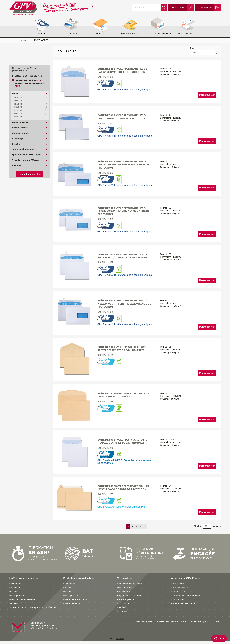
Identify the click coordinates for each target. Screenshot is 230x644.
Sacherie (13, 603)
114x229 (28, 104)
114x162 (28, 101)
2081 (111, 123)
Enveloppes (15, 588)
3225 (111, 402)
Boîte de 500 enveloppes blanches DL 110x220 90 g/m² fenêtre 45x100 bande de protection (123, 211)
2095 (111, 312)
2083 (111, 219)
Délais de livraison (126, 588)
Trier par (194, 48)
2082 (111, 173)
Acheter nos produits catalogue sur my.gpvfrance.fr (33, 607)
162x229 (28, 107)
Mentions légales (144, 621)
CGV (207, 621)
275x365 (28, 117)
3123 (111, 355)
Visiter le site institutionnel (183, 603)
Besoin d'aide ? (124, 592)
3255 (111, 494)
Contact (217, 621)
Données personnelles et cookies (171, 621)
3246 (111, 448)
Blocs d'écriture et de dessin (22, 599)
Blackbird (120, 639)
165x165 (28, 110)
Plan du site (196, 621)
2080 (111, 77)
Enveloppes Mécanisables (75, 599)
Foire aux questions (126, 599)
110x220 (28, 98)
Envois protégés (17, 596)
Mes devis (122, 607)
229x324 (28, 114)
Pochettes (14, 592)
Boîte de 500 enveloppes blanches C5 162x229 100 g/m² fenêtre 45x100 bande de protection (124, 304)
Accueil (24, 40)
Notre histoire (177, 584)
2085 (111, 262)
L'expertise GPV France (182, 592)
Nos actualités (178, 599)
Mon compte (123, 603)
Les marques (15, 584)
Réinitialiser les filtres (30, 174)
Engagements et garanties (129, 596)
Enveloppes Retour (72, 603)
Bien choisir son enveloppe (130, 584)
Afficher (198, 526)
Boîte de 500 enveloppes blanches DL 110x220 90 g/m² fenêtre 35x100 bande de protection (123, 165)
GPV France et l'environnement (186, 596)
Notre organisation (180, 588)
